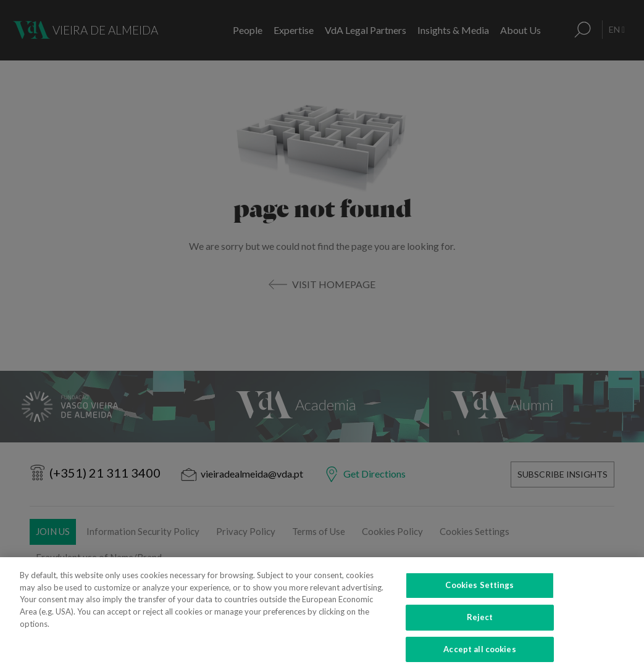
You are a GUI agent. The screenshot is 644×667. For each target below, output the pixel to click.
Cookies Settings (479, 597)
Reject (480, 629)
